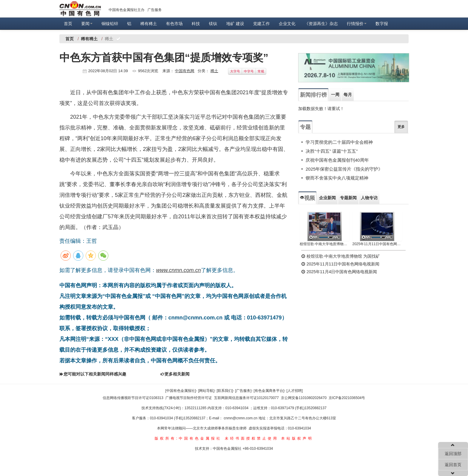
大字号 (235, 71)
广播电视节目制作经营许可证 (189, 398)
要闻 (87, 24)
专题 (305, 127)
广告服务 (155, 10)
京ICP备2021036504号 (347, 398)
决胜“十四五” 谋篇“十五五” (332, 151)
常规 (261, 71)
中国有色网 (185, 71)
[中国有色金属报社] (181, 391)
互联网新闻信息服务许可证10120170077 (246, 398)
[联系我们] (225, 391)
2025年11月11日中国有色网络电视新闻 (377, 244)
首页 (68, 24)
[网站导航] (206, 391)
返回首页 (453, 465)
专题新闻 (348, 198)
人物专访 (369, 198)
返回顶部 (453, 454)
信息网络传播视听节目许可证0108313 (133, 398)
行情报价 (357, 24)
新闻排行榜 (313, 95)
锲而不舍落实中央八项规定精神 (337, 178)
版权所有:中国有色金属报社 (188, 438)
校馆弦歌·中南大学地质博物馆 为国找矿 (341, 256)
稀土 (214, 71)
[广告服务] (243, 391)
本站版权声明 (297, 438)
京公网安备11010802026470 (304, 398)
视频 (307, 198)
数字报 (382, 24)
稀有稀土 (149, 24)
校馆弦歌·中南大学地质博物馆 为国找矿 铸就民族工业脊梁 (325, 244)
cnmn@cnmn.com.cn (241, 418)
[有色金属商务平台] (269, 391)
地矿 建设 (235, 24)
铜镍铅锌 (110, 24)
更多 (401, 127)
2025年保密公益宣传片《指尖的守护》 (344, 169)
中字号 (249, 71)
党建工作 (261, 24)
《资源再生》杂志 (321, 24)
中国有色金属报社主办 (127, 10)
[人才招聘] (295, 391)
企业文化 (287, 24)
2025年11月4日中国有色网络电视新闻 (339, 272)
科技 (196, 24)
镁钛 (213, 24)
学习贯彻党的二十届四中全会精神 (339, 142)
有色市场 (174, 24)
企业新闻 (327, 198)
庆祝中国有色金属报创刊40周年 (337, 160)
